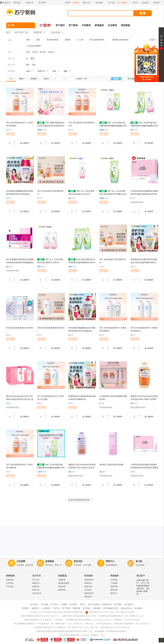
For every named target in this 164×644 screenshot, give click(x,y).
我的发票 (88, 597)
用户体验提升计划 (111, 608)
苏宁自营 (11, 134)
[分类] (21, 25)
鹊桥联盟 (76, 608)
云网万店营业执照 (103, 624)
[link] (11, 79)
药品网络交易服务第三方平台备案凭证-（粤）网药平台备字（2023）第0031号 (66, 627)
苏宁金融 (44, 604)
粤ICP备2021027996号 (125, 612)
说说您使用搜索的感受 (79, 500)
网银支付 (36, 583)
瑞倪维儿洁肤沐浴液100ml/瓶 (111, 465)
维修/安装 (88, 586)
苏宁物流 (73, 604)
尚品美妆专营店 (137, 202)
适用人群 (11, 58)
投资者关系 (107, 604)
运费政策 (62, 580)
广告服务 (114, 583)
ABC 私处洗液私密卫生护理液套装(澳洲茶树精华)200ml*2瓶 (82, 263)
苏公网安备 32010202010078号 (99, 612)
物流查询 (62, 590)
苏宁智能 (118, 604)
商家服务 (115, 576)
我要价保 (88, 583)
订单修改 (88, 590)
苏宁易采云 (129, 604)
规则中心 (114, 593)
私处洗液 (56, 32)
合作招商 (114, 580)
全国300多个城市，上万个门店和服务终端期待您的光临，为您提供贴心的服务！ (143, 587)
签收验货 (62, 586)
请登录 (68, 3)
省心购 (139, 561)
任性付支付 (37, 593)
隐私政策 (97, 608)
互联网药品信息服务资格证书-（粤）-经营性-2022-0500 (122, 616)
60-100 (43, 52)
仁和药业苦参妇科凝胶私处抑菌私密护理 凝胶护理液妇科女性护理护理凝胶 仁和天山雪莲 (144, 194)
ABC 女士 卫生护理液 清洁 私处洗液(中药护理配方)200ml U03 (113, 194)
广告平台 (56, 608)
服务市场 (114, 590)
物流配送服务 (64, 583)
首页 (8, 32)
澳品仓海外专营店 (138, 407)
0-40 (28, 52)
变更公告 (89, 624)
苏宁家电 (73, 25)
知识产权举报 (94, 604)
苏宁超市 (60, 25)
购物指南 (10, 576)
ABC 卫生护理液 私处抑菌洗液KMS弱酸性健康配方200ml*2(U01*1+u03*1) (113, 126)
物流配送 (63, 576)
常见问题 (10, 586)
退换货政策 (89, 580)
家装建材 (99, 25)
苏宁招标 (87, 608)
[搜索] (103, 13)
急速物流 (50, 561)
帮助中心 (110, 561)
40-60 (35, 52)
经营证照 (59, 620)
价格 (10, 52)
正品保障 (21, 561)
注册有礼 (76, 3)
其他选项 (11, 71)
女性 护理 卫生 (21, 32)
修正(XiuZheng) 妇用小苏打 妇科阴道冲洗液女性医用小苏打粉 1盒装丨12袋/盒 (20, 399)
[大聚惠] (45, 25)
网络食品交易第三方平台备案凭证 (38, 620)
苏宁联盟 (66, 608)
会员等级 (10, 583)
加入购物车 (25, 143)
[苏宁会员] (112, 3)
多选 (153, 40)
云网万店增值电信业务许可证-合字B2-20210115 (39, 616)
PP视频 (64, 604)
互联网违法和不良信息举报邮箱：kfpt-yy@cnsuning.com (88, 620)
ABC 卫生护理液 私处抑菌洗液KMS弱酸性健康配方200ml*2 (51, 468)
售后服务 (89, 576)
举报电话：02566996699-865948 (127, 620)
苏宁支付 (36, 580)
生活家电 (112, 25)
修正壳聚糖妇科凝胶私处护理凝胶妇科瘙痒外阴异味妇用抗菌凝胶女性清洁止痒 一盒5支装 (20, 263)
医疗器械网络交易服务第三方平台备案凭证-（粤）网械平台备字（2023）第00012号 (48, 624)
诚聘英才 (36, 608)
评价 (9, 130)
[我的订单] (88, 3)
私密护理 (38, 32)
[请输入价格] (59, 79)
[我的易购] (100, 3)
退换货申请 (89, 593)
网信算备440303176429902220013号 (115, 627)
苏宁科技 (34, 604)
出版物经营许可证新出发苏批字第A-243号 (79, 616)
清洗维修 (125, 25)
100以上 (51, 52)
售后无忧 (78, 561)
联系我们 (26, 608)
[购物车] (124, 3)
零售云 (83, 604)
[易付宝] (135, 3)
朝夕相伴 (138, 608)
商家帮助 (114, 586)
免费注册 (10, 580)
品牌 (10, 40)
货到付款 (36, 590)
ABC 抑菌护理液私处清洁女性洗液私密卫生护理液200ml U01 (51, 126)
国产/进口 (12, 65)
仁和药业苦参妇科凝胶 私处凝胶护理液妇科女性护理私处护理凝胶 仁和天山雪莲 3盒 (144, 468)
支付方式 (36, 576)
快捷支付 (36, 586)
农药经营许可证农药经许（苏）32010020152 (132, 624)
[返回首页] (6, 3)
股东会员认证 (126, 608)
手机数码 (86, 25)
